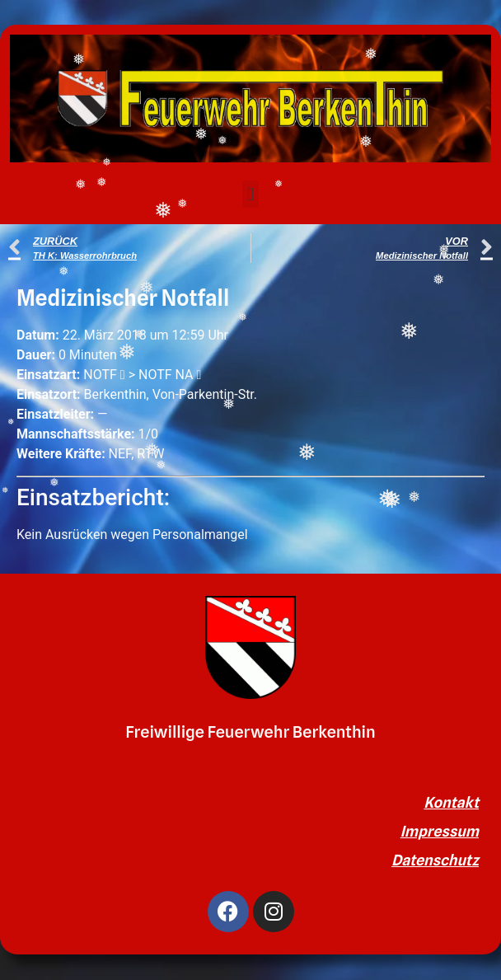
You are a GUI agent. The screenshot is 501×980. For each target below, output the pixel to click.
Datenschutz (435, 860)
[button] (250, 194)
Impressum (440, 831)
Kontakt (451, 802)
